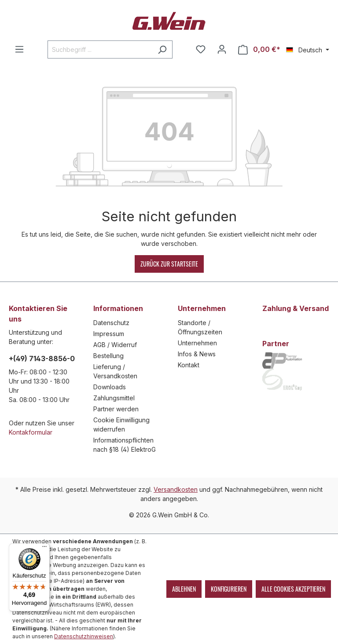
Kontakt (189, 365)
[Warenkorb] (259, 49)
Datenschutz (111, 323)
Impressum (109, 334)
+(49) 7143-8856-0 (42, 359)
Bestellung (108, 356)
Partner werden (116, 409)
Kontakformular (31, 432)
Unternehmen (197, 343)
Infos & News (197, 354)
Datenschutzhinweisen (84, 636)
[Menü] (19, 49)
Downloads (110, 387)
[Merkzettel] (201, 49)
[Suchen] (162, 49)
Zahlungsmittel (114, 398)
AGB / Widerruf (115, 345)
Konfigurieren (229, 589)
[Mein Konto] (222, 49)
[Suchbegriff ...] (100, 49)
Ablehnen (184, 589)
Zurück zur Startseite (169, 264)
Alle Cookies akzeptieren (293, 589)
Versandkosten (176, 489)
